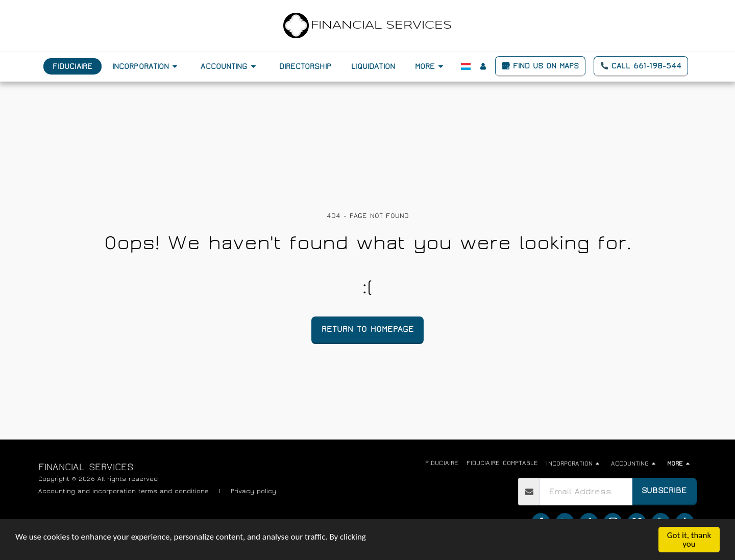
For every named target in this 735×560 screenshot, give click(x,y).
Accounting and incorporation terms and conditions (124, 491)
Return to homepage (368, 329)
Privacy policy (253, 491)
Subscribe (664, 490)
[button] (146, 66)
